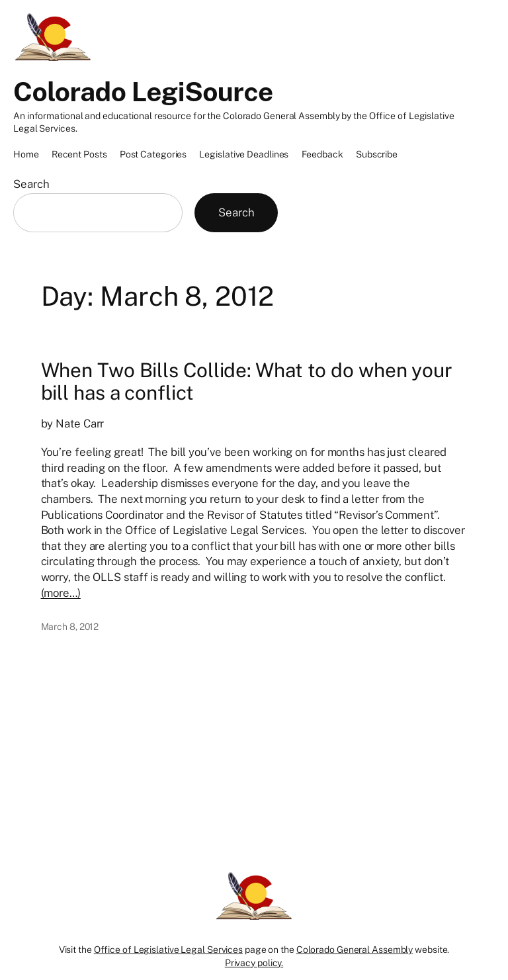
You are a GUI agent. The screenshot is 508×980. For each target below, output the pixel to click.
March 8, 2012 (70, 627)
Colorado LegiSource (143, 92)
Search (31, 184)
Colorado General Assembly (355, 950)
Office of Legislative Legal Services (168, 950)
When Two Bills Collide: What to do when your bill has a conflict (247, 381)
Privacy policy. (254, 963)
